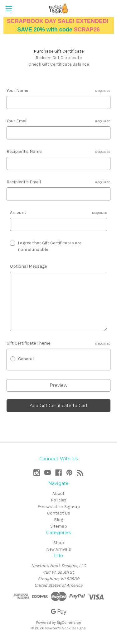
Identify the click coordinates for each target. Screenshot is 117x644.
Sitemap (59, 526)
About (58, 494)
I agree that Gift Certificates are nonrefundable (50, 246)
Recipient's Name (58, 152)
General (26, 359)
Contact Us (59, 513)
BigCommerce (69, 623)
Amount (59, 213)
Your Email (58, 121)
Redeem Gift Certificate (59, 58)
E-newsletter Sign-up (59, 507)
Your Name (58, 91)
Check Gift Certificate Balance (59, 64)
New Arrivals (59, 549)
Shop (59, 543)
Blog (58, 520)
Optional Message (28, 266)
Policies (59, 500)
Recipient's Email (58, 182)
